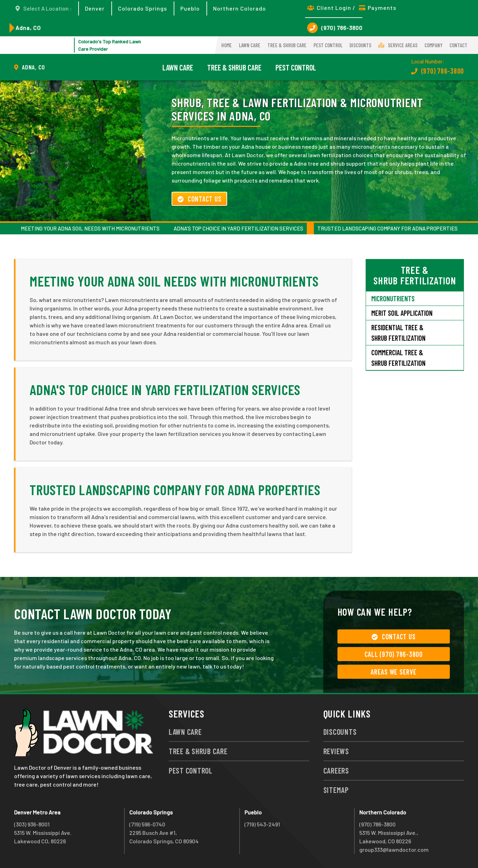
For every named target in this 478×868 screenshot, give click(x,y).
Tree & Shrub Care (287, 45)
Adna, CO (28, 28)
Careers (336, 770)
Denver (95, 8)
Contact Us (199, 199)
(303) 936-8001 (32, 824)
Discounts (360, 45)
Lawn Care (250, 45)
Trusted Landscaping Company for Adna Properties (387, 228)
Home (226, 45)
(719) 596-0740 (147, 824)
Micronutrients (393, 298)
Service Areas (398, 45)
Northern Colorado (240, 8)
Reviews (336, 751)
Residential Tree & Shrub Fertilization (398, 333)
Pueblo (190, 8)
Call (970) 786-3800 (394, 654)
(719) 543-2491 (262, 824)
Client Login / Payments (352, 8)
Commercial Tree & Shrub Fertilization (398, 358)
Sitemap (336, 790)
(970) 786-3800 (335, 28)
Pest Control (328, 45)
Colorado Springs (142, 8)
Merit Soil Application (402, 313)
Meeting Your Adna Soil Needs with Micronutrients (90, 228)
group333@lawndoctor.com (394, 849)
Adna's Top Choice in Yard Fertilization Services (238, 228)
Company (433, 45)
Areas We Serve (394, 672)
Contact (458, 45)
